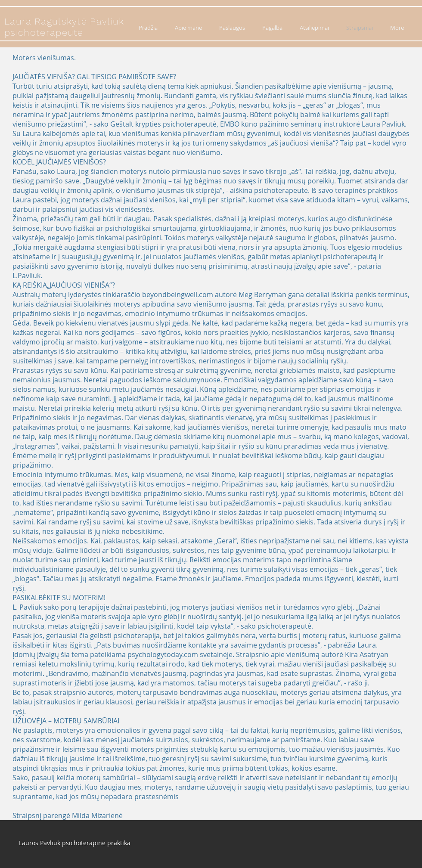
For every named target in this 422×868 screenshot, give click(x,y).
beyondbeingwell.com (178, 294)
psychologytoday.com (163, 654)
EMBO (230, 124)
